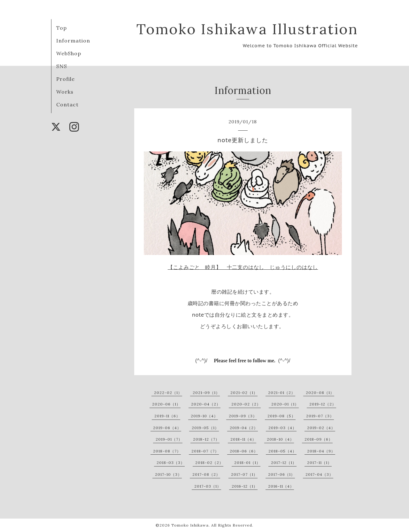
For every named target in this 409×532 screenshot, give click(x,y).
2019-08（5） (282, 416)
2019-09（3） (243, 416)
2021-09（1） (206, 393)
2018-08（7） (167, 451)
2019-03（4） (282, 428)
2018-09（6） (319, 439)
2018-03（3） (171, 463)
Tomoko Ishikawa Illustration (247, 29)
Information (73, 41)
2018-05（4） (282, 451)
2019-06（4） (167, 428)
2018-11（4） (243, 439)
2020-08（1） (320, 393)
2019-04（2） (244, 428)
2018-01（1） (247, 463)
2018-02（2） (209, 463)
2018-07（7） (205, 451)
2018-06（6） (244, 451)
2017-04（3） (319, 474)
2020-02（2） (246, 404)
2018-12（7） (206, 439)
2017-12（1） (284, 463)
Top (62, 28)
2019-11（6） (167, 416)
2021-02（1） (244, 393)
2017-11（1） (319, 463)
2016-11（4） (281, 486)
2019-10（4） (204, 416)
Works (65, 92)
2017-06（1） (282, 474)
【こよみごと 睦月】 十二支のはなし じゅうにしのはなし (243, 267)
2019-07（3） (320, 416)
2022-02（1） (168, 393)
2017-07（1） (244, 474)
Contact (67, 104)
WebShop (69, 53)
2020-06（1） (166, 404)
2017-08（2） (206, 474)
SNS (62, 66)
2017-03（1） (208, 486)
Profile (66, 79)
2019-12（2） (323, 404)
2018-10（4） (280, 439)
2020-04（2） (206, 404)
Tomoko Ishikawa (190, 525)
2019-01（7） (169, 439)
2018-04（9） (321, 451)
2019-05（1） (205, 428)
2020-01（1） (285, 404)
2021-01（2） (282, 393)
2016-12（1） (245, 486)
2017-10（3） (168, 474)
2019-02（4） (321, 428)
